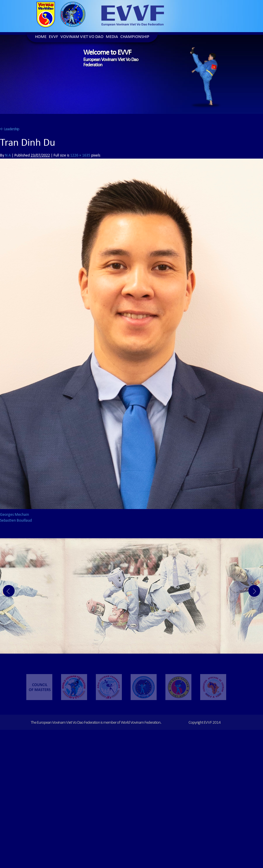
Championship (135, 37)
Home (41, 37)
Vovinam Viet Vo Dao (82, 37)
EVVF (53, 37)
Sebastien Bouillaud (16, 521)
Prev (9, 591)
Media (112, 37)
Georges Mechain (14, 515)
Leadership (9, 129)
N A (8, 156)
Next (254, 591)
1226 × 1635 (80, 156)
